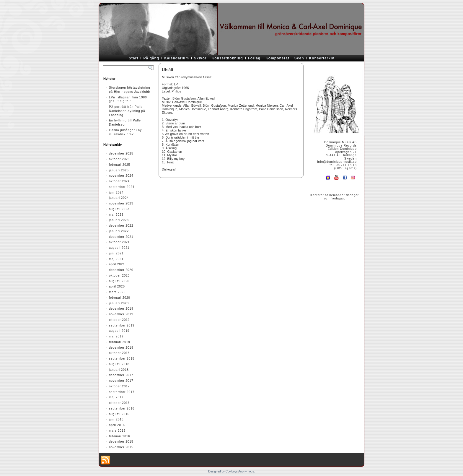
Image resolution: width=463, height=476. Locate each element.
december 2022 (121, 226)
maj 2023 (116, 215)
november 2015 (121, 447)
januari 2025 (119, 170)
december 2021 (121, 237)
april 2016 (117, 425)
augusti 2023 (119, 209)
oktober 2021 (119, 242)
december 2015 (121, 442)
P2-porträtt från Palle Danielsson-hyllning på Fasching (127, 111)
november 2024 (121, 176)
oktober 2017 (119, 386)
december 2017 (121, 375)
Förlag (254, 58)
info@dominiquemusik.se (337, 162)
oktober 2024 (119, 181)
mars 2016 (117, 431)
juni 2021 (116, 253)
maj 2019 (116, 336)
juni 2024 (116, 192)
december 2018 (121, 348)
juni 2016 (116, 419)
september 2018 (122, 359)
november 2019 (121, 314)
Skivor (200, 58)
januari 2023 (119, 220)
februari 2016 (120, 436)
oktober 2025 (119, 159)
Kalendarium (177, 58)
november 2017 (121, 381)
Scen (299, 58)
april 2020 (117, 286)
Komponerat (277, 58)
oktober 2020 (119, 276)
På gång (151, 58)
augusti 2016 (119, 414)
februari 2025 (120, 165)
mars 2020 (117, 292)
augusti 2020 (119, 281)
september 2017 (122, 392)
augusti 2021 (119, 248)
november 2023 (121, 203)
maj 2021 (116, 259)
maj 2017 (116, 397)
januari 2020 (119, 303)
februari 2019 (120, 342)
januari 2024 (119, 198)
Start (133, 58)
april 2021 (117, 264)
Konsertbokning (227, 58)
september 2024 (122, 187)
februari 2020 (120, 298)
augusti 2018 (119, 364)
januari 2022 (119, 231)
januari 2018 (119, 370)
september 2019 (122, 325)
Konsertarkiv (322, 58)
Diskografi (169, 169)
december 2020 (121, 270)
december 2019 (121, 309)
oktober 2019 (119, 320)
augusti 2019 (119, 331)
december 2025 (121, 153)
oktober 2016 (119, 403)
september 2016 (122, 408)
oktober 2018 (119, 353)
